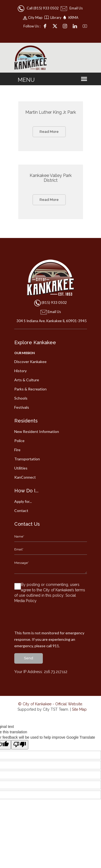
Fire (17, 450)
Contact (21, 511)
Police (19, 441)
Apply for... (23, 501)
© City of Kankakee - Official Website (50, 704)
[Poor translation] (20, 745)
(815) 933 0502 (54, 303)
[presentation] (55, 619)
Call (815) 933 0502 (39, 8)
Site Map (79, 709)
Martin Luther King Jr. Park (51, 112)
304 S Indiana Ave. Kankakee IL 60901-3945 (50, 321)
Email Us (72, 8)
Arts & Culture (27, 380)
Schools (21, 398)
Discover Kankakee (30, 362)
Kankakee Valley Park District (51, 178)
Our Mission (25, 353)
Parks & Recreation (30, 389)
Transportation (27, 459)
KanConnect (25, 477)
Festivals (22, 407)
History (20, 371)
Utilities (21, 468)
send (29, 658)
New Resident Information (37, 431)
